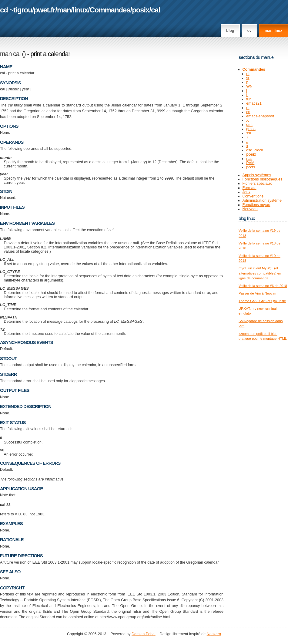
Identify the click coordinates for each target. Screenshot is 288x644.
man (64, 10)
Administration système (262, 201)
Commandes (110, 10)
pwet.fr (44, 10)
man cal (10, 54)
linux (80, 10)
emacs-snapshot (260, 116)
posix (141, 10)
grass (251, 129)
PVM (250, 163)
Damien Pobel (144, 634)
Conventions (253, 196)
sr (248, 78)
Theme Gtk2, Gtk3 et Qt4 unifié (262, 301)
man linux (273, 31)
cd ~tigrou (16, 10)
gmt (249, 125)
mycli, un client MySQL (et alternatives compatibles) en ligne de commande (260, 273)
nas (249, 159)
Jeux (246, 192)
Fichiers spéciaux (257, 184)
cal (156, 10)
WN (249, 86)
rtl (248, 74)
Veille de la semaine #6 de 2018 (263, 286)
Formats (249, 188)
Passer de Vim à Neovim (257, 293)
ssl (248, 133)
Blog (230, 31)
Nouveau (250, 209)
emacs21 (254, 103)
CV (249, 31)
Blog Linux (247, 218)
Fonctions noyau (256, 205)
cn (248, 112)
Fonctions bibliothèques (263, 179)
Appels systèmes (257, 175)
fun (249, 99)
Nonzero (214, 634)
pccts (251, 167)
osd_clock (255, 150)
